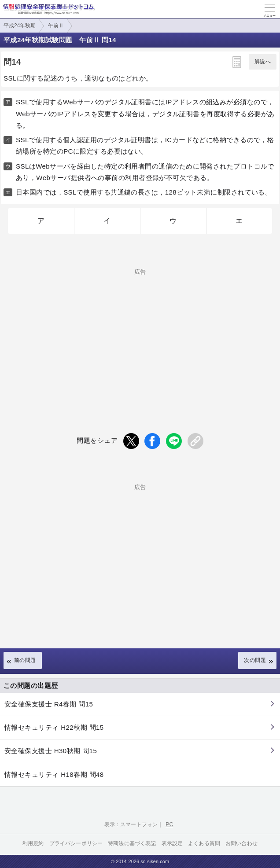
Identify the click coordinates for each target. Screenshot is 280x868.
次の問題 (255, 660)
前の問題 (25, 660)
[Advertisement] (140, 336)
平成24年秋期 (20, 26)
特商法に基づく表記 (132, 843)
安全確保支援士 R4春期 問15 (49, 704)
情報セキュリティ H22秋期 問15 (54, 727)
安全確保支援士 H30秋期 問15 (51, 751)
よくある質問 (204, 843)
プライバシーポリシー (76, 843)
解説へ (263, 62)
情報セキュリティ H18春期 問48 (54, 774)
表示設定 (172, 843)
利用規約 (33, 843)
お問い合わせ (241, 843)
